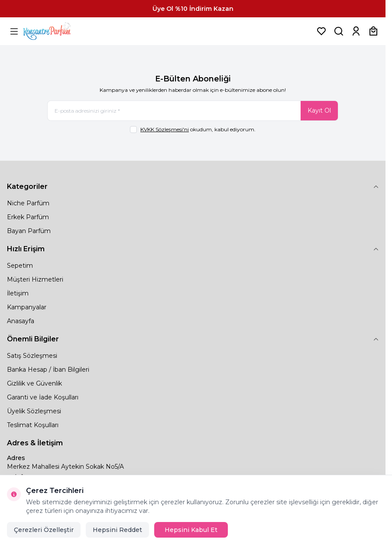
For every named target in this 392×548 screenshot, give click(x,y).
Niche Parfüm (28, 203)
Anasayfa (21, 321)
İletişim (18, 293)
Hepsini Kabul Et (191, 530)
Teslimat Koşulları (33, 425)
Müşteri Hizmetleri (35, 279)
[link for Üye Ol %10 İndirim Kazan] (193, 9)
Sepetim (20, 266)
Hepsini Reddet (117, 530)
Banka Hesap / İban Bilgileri (48, 370)
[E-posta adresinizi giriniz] (193, 111)
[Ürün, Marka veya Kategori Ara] (339, 31)
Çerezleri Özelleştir (44, 530)
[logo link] (58, 31)
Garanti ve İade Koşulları (43, 397)
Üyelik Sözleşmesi (34, 411)
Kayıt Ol (319, 110)
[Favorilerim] (321, 31)
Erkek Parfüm (28, 217)
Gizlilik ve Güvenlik (34, 383)
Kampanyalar (27, 307)
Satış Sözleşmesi (32, 356)
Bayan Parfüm (29, 231)
